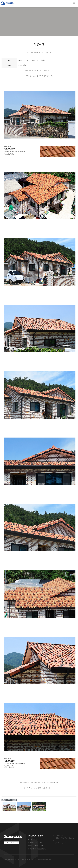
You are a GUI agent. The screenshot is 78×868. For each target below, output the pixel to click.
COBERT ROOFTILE (36, 846)
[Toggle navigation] (74, 3)
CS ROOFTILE (34, 839)
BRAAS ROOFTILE (35, 843)
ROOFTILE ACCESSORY (37, 849)
